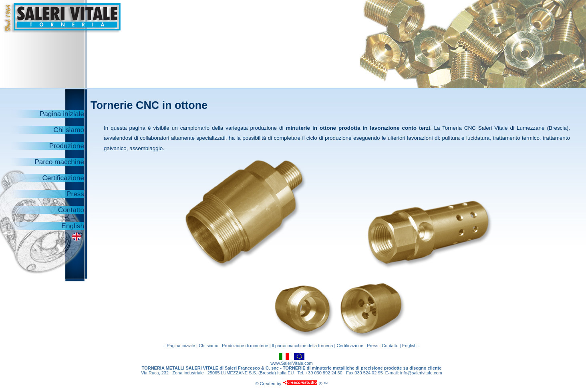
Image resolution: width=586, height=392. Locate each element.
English (73, 226)
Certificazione (63, 178)
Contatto (71, 210)
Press (75, 194)
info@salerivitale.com (421, 373)
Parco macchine (59, 162)
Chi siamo (69, 130)
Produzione (67, 146)
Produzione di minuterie (246, 346)
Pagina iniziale (62, 114)
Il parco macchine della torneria (303, 346)
